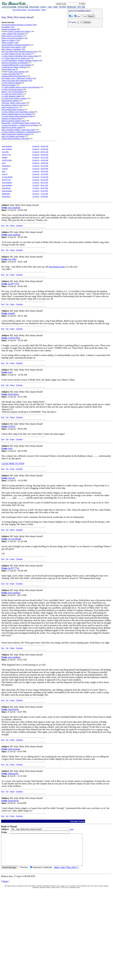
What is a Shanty (8, 42)
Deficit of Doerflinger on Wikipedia (15, 63)
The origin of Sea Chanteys (11, 47)
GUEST (5, 168)
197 (18, 40)
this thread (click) (57, 267)
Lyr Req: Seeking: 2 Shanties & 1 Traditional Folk (20, 132)
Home (43, 10)
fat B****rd (6, 155)
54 (34, 78)
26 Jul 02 (36, 194)
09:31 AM (44, 157)
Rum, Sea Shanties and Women (13, 136)
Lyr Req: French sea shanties (12, 89)
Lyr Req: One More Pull (10, 74)
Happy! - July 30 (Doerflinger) (13, 92)
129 (24, 47)
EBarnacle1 (6, 194)
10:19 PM (44, 174)
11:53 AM (44, 194)
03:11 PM (44, 166)
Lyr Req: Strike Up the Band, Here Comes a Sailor (20, 56)
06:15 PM (44, 182)
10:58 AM (44, 163)
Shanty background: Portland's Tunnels (16, 134)
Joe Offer (5, 152)
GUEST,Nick (7, 160)
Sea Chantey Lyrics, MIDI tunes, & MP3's (17, 78)
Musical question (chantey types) (14, 121)
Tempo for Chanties (9, 85)
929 (35, 25)
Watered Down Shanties (10, 101)
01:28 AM (44, 177)
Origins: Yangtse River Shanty (19, 31)
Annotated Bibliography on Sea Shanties (16, 65)
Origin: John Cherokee (17, 72)
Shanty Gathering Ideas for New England (17, 114)
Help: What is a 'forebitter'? (12, 49)
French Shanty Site (8, 69)
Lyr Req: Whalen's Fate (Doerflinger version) (18, 112)
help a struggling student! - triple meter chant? (18, 130)
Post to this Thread (19, 10)
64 (18, 29)
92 (26, 38)
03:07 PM (44, 188)
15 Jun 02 (36, 177)
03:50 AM (44, 149)
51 (41, 60)
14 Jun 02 (36, 146)
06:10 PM (44, 171)
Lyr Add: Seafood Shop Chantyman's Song (17, 116)
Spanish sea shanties (9, 29)
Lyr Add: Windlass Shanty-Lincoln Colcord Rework (20, 87)
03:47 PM (44, 191)
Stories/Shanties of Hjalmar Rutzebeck (16, 45)
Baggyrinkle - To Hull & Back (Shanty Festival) (19, 123)
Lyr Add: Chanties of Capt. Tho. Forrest (16, 54)
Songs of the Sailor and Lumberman (15, 80)
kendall (5, 157)
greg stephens (7, 146)
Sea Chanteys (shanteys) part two (14, 105)
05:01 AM (44, 185)
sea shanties (6, 27)
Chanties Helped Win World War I (14, 76)
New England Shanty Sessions (13, 109)
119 (13, 27)
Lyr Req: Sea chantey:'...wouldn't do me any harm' (20, 125)
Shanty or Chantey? (9, 40)
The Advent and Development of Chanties (17, 25)
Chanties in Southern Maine (12, 118)
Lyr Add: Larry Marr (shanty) (12, 94)
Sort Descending (34, 10)
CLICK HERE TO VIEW (13, 463)
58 (24, 49)
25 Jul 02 (36, 185)
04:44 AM (44, 155)
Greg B (5, 174)
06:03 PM (44, 168)
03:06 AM (44, 146)
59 (27, 72)
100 (16, 42)
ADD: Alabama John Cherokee (13, 34)
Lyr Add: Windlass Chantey (12, 96)
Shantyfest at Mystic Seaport (12, 127)
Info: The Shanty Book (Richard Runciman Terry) (20, 51)
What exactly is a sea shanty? (12, 36)
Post (3, 225)
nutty (4, 163)
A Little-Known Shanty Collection (14, 67)
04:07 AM (44, 152)
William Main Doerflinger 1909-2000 (15, 138)
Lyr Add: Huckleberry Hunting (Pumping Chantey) (20, 60)
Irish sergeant (7, 191)
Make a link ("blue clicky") (66, 874)
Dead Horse (6, 166)
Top (7, 225)
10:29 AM (44, 160)
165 (30, 80)
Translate (19, 225)
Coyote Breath (7, 177)
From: (5, 208)
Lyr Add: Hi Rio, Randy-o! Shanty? (15, 98)
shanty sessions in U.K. (10, 107)
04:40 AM (44, 180)
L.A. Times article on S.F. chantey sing (16, 58)
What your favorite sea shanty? (13, 38)
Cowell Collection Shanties (11, 83)
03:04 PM (44, 196)
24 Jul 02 (36, 182)
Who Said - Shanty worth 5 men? (14, 103)
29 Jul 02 (36, 196)
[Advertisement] (85, 46)
